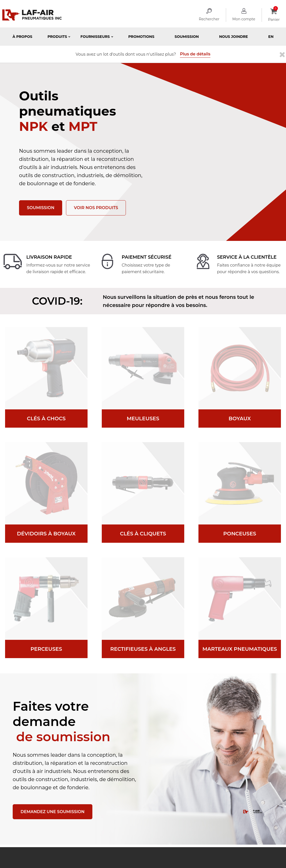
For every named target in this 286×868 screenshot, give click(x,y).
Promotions (141, 37)
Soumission (187, 37)
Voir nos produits (96, 208)
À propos (22, 37)
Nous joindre (233, 37)
